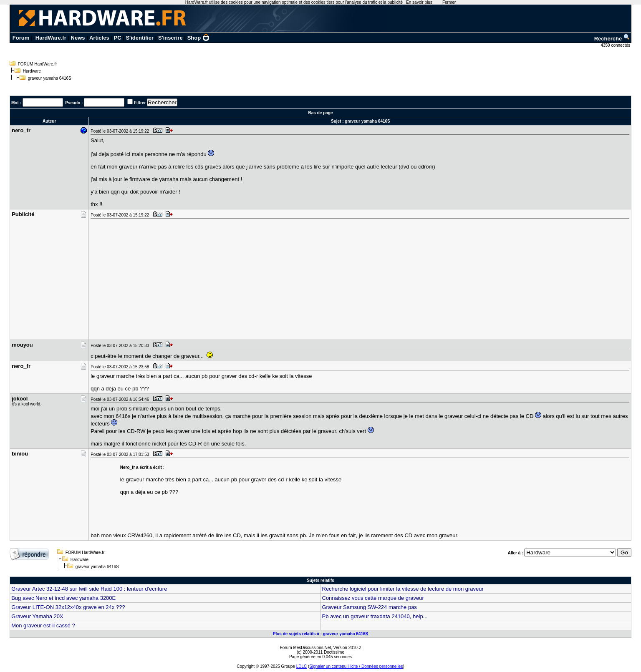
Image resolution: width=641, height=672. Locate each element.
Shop (199, 38)
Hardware (32, 71)
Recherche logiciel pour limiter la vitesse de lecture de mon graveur (403, 589)
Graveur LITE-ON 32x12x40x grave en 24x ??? (68, 607)
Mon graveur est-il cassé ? (43, 625)
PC (118, 38)
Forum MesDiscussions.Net (305, 648)
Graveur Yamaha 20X (37, 616)
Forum (21, 38)
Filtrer (140, 103)
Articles (99, 38)
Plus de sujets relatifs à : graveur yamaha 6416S (320, 634)
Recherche (612, 39)
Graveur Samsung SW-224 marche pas (370, 607)
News (78, 38)
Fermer (449, 2)
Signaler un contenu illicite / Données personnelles (356, 666)
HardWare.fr (51, 38)
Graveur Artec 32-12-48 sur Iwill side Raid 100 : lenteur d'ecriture (89, 589)
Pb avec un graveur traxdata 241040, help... (375, 616)
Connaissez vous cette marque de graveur (373, 598)
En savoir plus (419, 2)
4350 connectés (616, 45)
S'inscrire (170, 38)
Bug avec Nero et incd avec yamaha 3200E (63, 598)
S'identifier (140, 38)
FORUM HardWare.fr (38, 64)
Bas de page (321, 113)
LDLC (302, 666)
